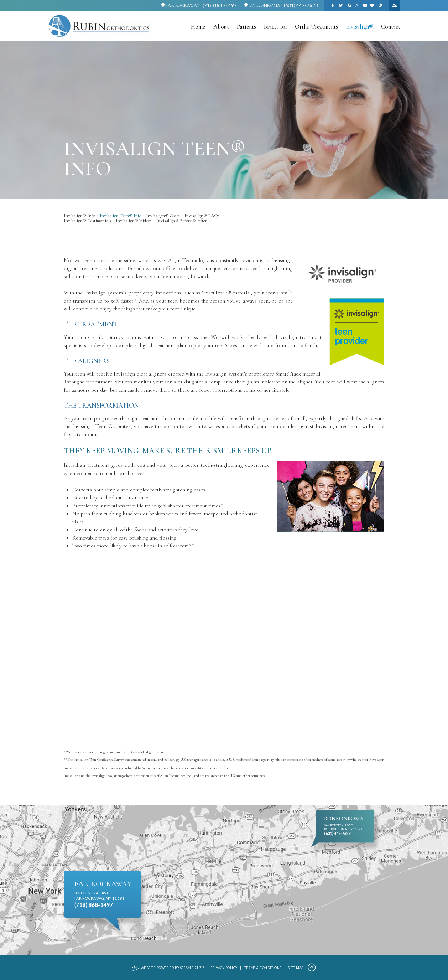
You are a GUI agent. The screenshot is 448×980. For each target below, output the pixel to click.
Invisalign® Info (79, 216)
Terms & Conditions (263, 968)
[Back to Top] (312, 968)
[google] (350, 6)
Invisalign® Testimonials (87, 221)
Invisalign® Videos (134, 221)
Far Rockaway (180, 6)
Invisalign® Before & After (182, 221)
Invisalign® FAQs (202, 216)
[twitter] (341, 6)
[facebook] (333, 6)
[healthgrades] (372, 6)
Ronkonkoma (262, 6)
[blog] (380, 6)
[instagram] (356, 6)
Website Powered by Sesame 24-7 (168, 968)
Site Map (296, 968)
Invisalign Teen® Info (121, 216)
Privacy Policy (224, 968)
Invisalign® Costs (163, 216)
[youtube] (365, 6)
